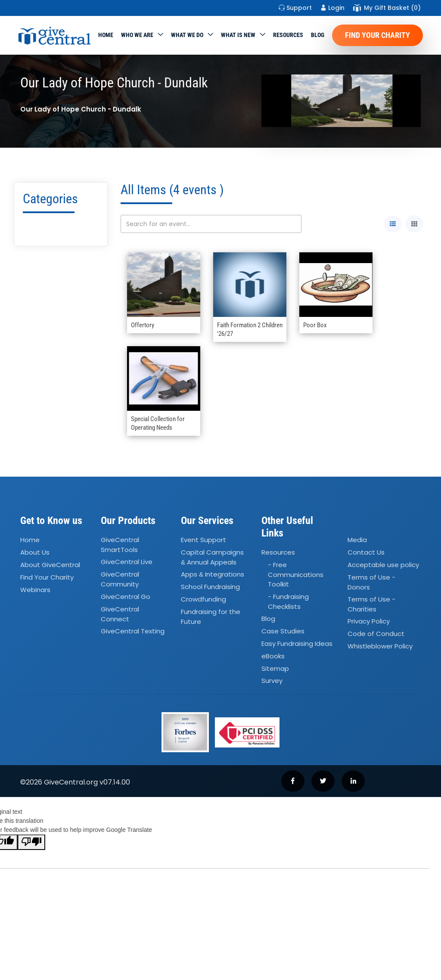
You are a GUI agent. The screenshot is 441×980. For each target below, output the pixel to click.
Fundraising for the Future (211, 617)
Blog (318, 35)
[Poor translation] (31, 842)
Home (106, 35)
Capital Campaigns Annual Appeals (212, 557)
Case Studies (283, 631)
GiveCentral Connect (120, 614)
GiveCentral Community (120, 580)
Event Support (203, 540)
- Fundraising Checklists (288, 602)
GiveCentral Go (126, 597)
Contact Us (366, 552)
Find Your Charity (377, 35)
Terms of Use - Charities (371, 604)
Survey (272, 681)
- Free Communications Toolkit (296, 574)
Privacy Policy (369, 622)
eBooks (273, 656)
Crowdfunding (203, 599)
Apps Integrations (213, 575)
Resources (288, 35)
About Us (35, 552)
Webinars (35, 590)
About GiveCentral (50, 565)
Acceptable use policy (383, 565)
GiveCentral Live (127, 562)
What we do (187, 35)
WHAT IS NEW (238, 35)
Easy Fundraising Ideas (297, 644)
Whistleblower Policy (380, 646)
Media (357, 540)
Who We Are (137, 35)
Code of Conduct (376, 634)
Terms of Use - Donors (371, 582)
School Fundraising (210, 587)
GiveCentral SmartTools (120, 545)
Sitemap (275, 668)
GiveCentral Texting (133, 631)
